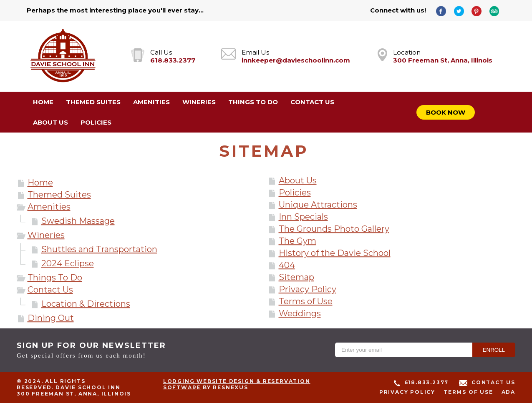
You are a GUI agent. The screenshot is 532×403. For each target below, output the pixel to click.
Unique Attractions (318, 205)
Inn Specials (303, 217)
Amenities (49, 207)
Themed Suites (59, 195)
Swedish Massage (78, 221)
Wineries (46, 235)
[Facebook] (444, 11)
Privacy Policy (308, 289)
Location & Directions (86, 304)
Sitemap (296, 277)
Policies (295, 193)
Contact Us (50, 290)
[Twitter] (462, 11)
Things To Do (55, 278)
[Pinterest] (479, 11)
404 (287, 265)
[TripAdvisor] (497, 11)
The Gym (298, 241)
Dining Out (51, 318)
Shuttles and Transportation (99, 249)
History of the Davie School (335, 253)
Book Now (446, 112)
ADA (508, 392)
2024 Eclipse (68, 263)
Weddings (300, 313)
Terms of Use (306, 301)
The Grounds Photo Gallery (334, 229)
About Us (298, 180)
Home (40, 183)
